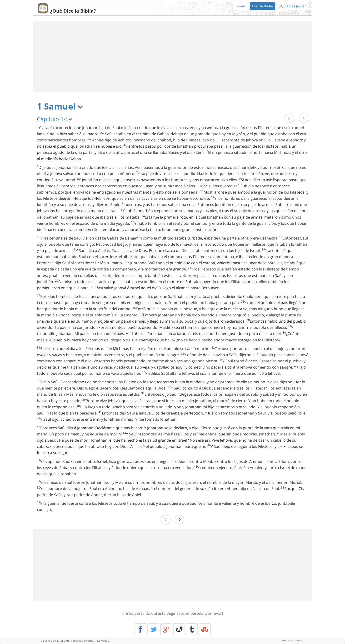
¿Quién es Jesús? (293, 6)
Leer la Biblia (262, 6)
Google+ (166, 629)
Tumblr (192, 629)
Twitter (153, 629)
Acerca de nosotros (293, 640)
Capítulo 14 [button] (55, 119)
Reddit (179, 629)
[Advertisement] (173, 56)
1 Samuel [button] (60, 106)
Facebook (140, 629)
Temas (240, 6)
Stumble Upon (205, 629)
